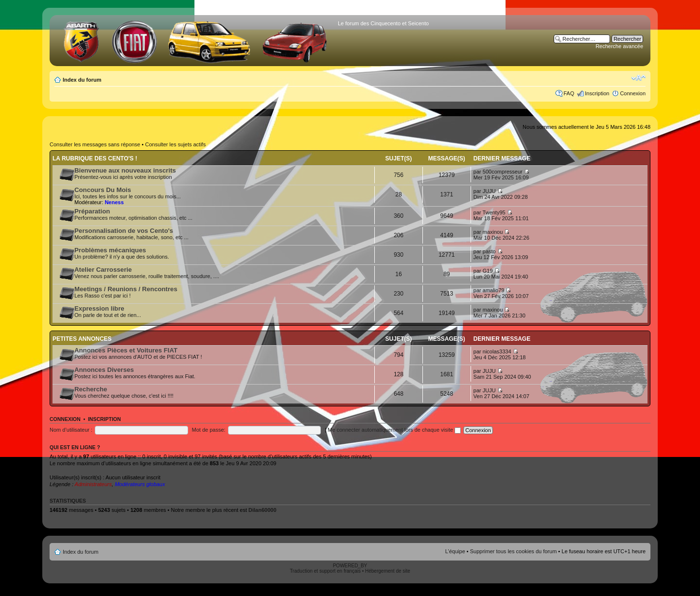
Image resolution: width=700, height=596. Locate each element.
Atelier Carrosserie (103, 270)
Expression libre (99, 308)
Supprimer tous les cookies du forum (514, 551)
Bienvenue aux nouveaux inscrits (125, 170)
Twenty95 (494, 212)
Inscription (597, 93)
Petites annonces (82, 339)
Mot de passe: (209, 430)
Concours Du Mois (103, 190)
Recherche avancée (619, 46)
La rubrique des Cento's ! (95, 158)
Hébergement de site (388, 571)
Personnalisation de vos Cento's (124, 231)
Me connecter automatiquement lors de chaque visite (394, 430)
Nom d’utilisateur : (71, 430)
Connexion (633, 93)
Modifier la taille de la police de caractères (639, 78)
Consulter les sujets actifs (175, 144)
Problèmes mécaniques (110, 250)
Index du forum (82, 80)
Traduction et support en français (325, 571)
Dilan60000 (262, 510)
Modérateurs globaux (140, 484)
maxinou (493, 232)
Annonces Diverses (104, 370)
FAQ (569, 93)
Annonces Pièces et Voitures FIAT (126, 350)
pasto (489, 251)
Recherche (91, 389)
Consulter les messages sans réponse (95, 144)
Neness (114, 202)
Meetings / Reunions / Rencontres (126, 289)
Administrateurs (93, 484)
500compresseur (503, 172)
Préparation (92, 211)
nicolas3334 (497, 351)
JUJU (489, 191)
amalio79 (494, 290)
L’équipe (455, 551)
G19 (488, 271)
